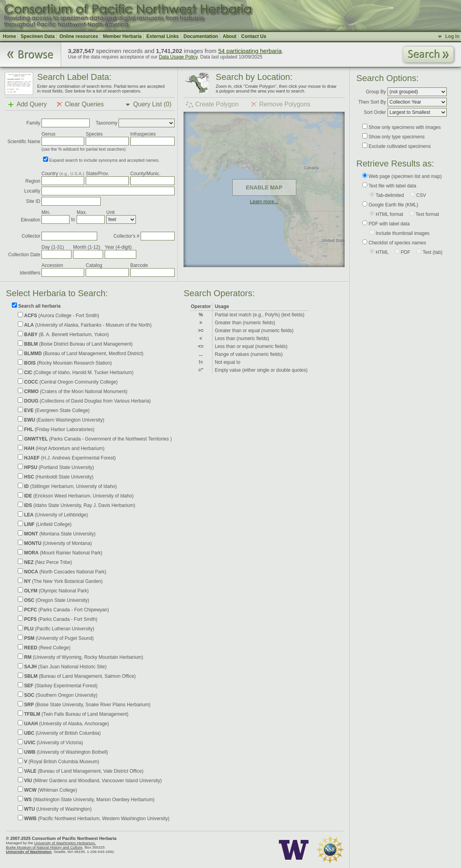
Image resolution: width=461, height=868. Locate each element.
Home (9, 36)
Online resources (79, 36)
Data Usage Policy (178, 57)
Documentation (201, 36)
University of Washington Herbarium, (65, 843)
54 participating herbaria (250, 51)
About (230, 36)
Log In (452, 36)
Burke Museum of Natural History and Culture (44, 847)
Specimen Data (38, 36)
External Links (162, 36)
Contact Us (254, 36)
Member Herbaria (122, 36)
